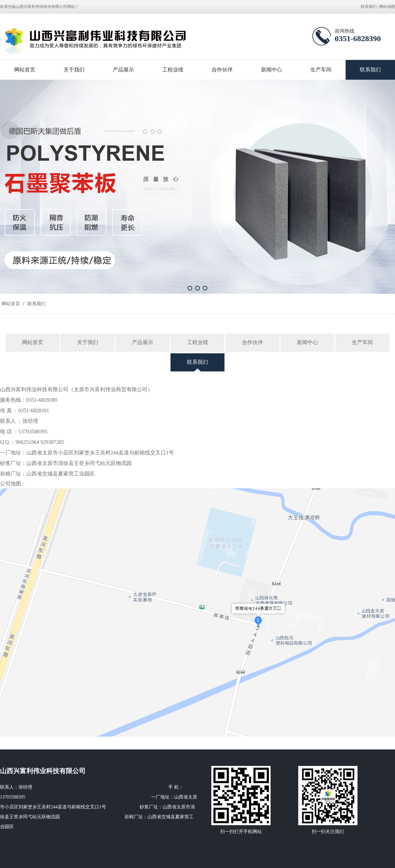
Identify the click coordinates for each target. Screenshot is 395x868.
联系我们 (369, 7)
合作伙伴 (222, 70)
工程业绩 (173, 70)
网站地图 (387, 7)
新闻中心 (272, 70)
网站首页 (25, 70)
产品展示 (123, 70)
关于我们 (74, 70)
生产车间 (321, 70)
